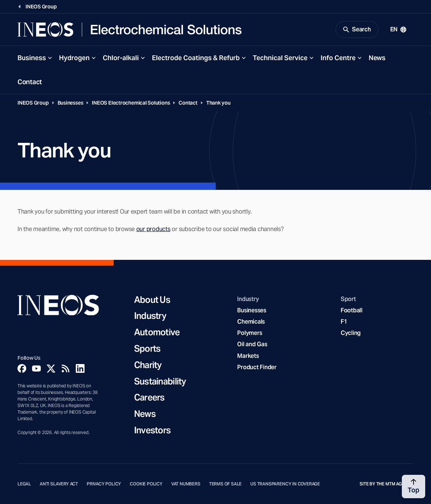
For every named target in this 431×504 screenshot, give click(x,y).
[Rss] (66, 368)
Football (352, 310)
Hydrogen (74, 58)
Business (32, 58)
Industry (150, 316)
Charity (148, 365)
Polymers (250, 333)
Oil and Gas (252, 344)
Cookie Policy (146, 484)
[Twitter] (51, 368)
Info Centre (338, 58)
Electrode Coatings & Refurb (196, 58)
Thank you (218, 103)
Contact (30, 82)
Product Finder (257, 367)
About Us (152, 300)
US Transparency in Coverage (285, 484)
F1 (344, 322)
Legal (24, 484)
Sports (147, 349)
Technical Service (280, 58)
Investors (152, 431)
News (377, 58)
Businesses (70, 103)
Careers (149, 398)
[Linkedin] (80, 368)
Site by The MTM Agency (387, 484)
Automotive (157, 333)
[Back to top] (414, 487)
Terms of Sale (226, 484)
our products (153, 229)
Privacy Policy (104, 484)
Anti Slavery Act (59, 484)
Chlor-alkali (121, 58)
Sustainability (160, 382)
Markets (248, 356)
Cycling (351, 333)
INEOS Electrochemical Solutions (131, 103)
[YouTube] (36, 368)
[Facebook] (22, 368)
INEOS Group (33, 103)
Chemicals (251, 322)
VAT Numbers (186, 484)
